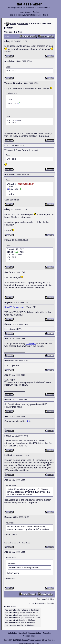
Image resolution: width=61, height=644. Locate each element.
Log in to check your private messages (26, 15)
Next (20, 32)
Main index (12, 633)
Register (36, 12)
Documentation (35, 633)
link (28, 421)
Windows (23, 23)
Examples (47, 633)
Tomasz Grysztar (28, 640)
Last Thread (36, 603)
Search (28, 12)
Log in (46, 15)
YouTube (51, 640)
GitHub (44, 640)
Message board (29, 636)
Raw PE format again (15, 307)
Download (23, 633)
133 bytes (31, 343)
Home (21, 12)
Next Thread (48, 603)
